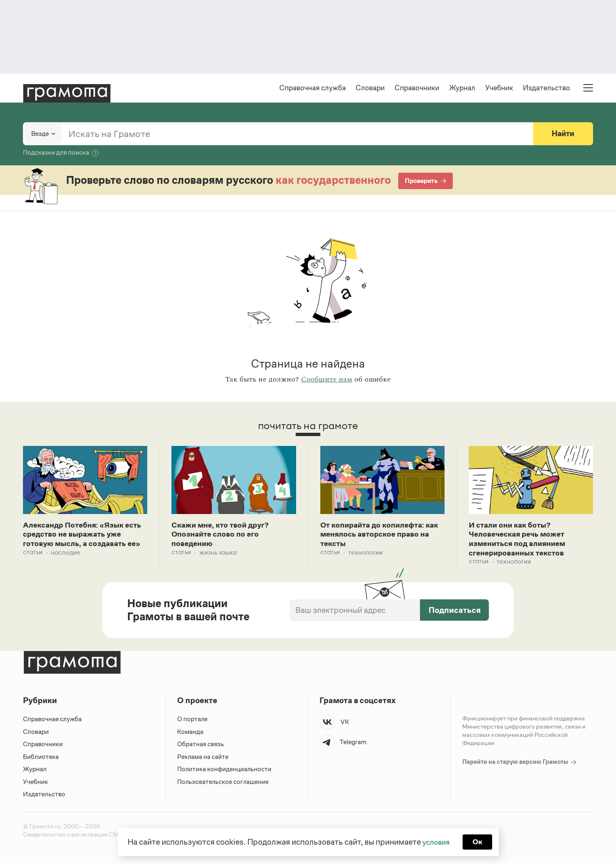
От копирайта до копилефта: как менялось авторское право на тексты (380, 536)
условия (435, 841)
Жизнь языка (218, 555)
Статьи (33, 565)
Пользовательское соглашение (224, 785)
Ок (479, 841)
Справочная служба (313, 89)
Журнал (462, 89)
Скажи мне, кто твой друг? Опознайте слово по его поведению (223, 536)
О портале (193, 722)
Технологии (365, 555)
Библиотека (41, 760)
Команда (190, 735)
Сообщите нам (327, 380)
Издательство (546, 89)
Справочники (417, 89)
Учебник (499, 89)
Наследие (66, 565)
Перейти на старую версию (520, 765)
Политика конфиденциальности (225, 772)
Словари (370, 89)
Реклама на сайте (203, 760)
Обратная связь (201, 747)
